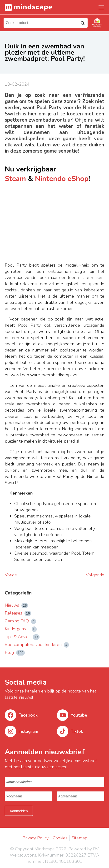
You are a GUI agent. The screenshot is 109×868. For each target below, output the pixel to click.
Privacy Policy (35, 838)
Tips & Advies (22, 637)
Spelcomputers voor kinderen (37, 645)
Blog (15, 652)
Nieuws (16, 605)
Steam (15, 179)
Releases (18, 613)
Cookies (60, 838)
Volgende (95, 575)
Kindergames (21, 629)
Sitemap (79, 838)
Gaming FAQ (20, 621)
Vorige (11, 575)
